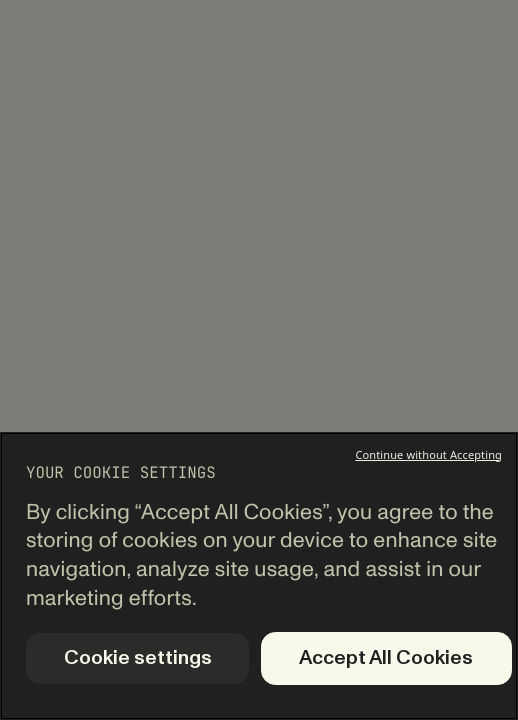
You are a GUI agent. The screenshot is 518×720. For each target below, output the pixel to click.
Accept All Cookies (386, 658)
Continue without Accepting (428, 454)
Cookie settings (138, 658)
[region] (259, 576)
